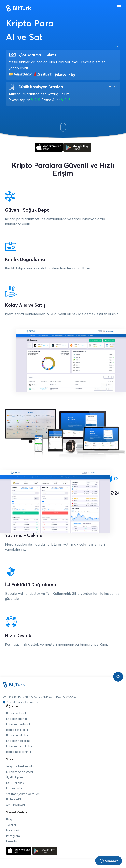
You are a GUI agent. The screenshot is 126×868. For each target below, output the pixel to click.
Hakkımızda (26, 767)
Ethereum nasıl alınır (19, 746)
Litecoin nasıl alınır (18, 741)
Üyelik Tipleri (14, 778)
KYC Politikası (15, 783)
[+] (28, 730)
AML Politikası (15, 805)
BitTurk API (13, 800)
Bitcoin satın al (16, 713)
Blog (9, 820)
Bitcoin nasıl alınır (17, 735)
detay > (112, 87)
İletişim (11, 767)
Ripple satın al (15, 730)
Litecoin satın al (17, 719)
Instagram (13, 836)
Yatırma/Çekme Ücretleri (23, 794)
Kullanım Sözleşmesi (19, 772)
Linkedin (11, 842)
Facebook (13, 831)
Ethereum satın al (18, 724)
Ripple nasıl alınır (17, 752)
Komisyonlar (14, 789)
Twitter (11, 825)
